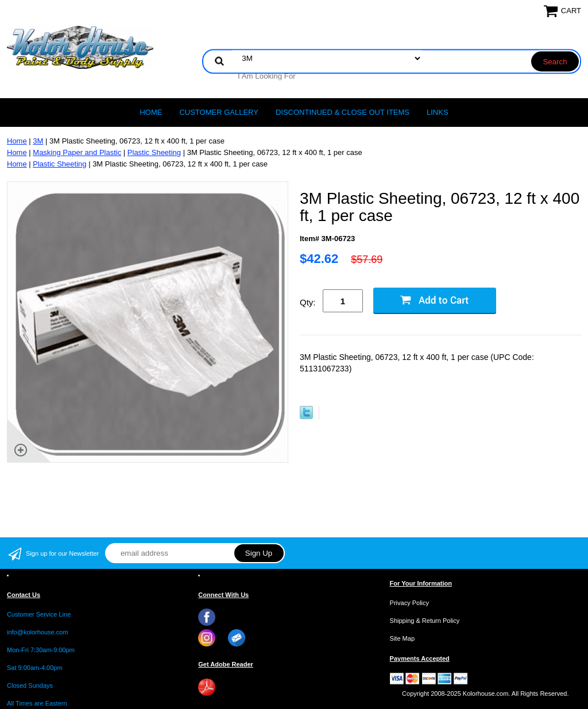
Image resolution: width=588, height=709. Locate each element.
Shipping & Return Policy (425, 621)
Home (151, 112)
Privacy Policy (409, 603)
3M (38, 141)
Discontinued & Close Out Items (343, 112)
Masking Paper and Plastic (77, 152)
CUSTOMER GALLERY (219, 112)
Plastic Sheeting (154, 152)
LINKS (438, 112)
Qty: (308, 302)
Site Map (402, 638)
